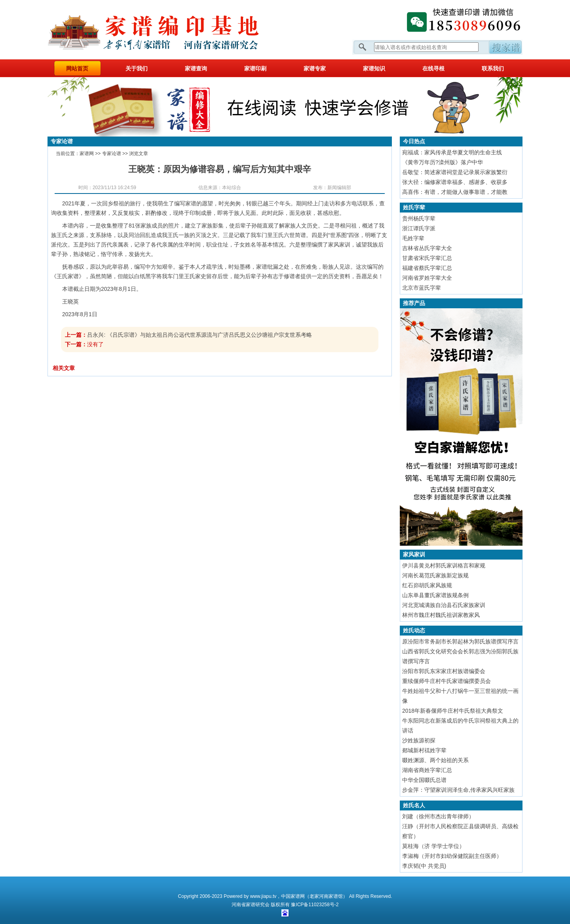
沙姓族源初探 (419, 740)
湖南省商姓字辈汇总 (427, 770)
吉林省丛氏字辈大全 (427, 248)
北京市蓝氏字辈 (422, 288)
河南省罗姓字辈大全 (427, 278)
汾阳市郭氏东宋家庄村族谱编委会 (444, 671)
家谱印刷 (255, 68)
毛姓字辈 (413, 238)
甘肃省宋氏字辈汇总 (427, 258)
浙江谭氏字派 (419, 228)
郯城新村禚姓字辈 (424, 750)
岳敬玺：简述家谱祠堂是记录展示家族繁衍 (455, 172)
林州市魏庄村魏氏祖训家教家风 (441, 615)
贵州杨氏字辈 (419, 218)
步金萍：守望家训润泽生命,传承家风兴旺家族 (458, 790)
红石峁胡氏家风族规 (427, 585)
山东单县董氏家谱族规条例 (435, 595)
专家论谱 (112, 154)
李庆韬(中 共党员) (424, 866)
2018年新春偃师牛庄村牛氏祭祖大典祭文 (453, 711)
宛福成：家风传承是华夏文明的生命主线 (452, 152)
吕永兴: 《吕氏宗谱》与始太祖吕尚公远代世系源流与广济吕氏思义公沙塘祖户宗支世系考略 (199, 335)
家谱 (251, 905)
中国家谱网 (293, 896)
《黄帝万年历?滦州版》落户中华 (443, 162)
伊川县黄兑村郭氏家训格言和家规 (444, 565)
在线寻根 (433, 68)
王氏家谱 (68, 276)
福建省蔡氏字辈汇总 (427, 268)
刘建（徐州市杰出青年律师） (438, 816)
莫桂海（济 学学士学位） (433, 846)
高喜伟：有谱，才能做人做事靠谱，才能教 (455, 192)
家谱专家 (315, 68)
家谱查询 (196, 68)
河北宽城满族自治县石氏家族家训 (444, 605)
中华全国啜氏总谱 (424, 780)
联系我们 (493, 68)
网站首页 (77, 68)
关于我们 (137, 68)
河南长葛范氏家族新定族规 (435, 575)
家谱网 (166, 30)
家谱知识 (374, 68)
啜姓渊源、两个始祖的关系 (435, 760)
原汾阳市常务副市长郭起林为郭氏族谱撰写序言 (460, 641)
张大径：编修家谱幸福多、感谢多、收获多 (455, 182)
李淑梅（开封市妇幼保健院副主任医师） (452, 856)
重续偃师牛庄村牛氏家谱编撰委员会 (446, 681)
